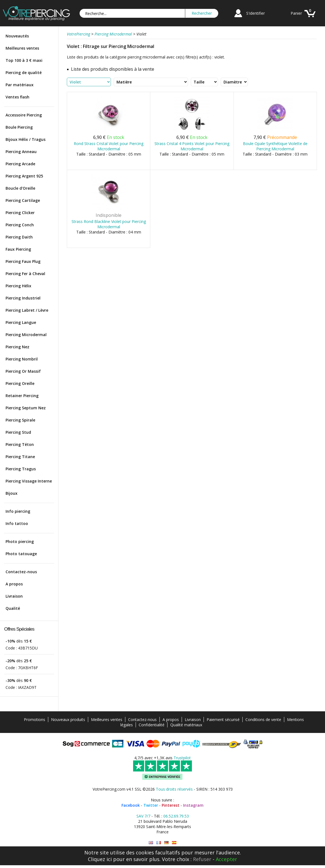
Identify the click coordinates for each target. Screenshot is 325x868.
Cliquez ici (100, 859)
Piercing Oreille (20, 383)
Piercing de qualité (24, 73)
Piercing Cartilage (23, 200)
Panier (296, 13)
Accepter (226, 859)
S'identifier (256, 13)
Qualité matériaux (186, 725)
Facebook (131, 805)
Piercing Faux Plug (23, 261)
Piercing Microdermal (26, 335)
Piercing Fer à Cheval (25, 274)
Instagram (193, 805)
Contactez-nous (21, 572)
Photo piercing (20, 541)
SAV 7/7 (143, 816)
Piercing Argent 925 (24, 176)
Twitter (151, 805)
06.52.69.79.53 (176, 816)
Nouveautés (17, 36)
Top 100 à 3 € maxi (24, 60)
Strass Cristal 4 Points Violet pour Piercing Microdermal (192, 146)
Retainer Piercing (22, 396)
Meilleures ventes (22, 48)
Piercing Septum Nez (26, 408)
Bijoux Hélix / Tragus (26, 139)
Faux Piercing (18, 249)
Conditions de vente (263, 719)
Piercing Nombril (22, 359)
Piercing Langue (21, 322)
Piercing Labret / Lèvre (27, 310)
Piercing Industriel (23, 298)
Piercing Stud (18, 432)
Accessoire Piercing (24, 115)
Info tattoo (17, 523)
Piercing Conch (20, 225)
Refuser (202, 859)
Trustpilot (182, 758)
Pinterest (171, 805)
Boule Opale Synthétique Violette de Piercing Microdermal (275, 146)
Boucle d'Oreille (20, 188)
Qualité (13, 608)
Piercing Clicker (20, 213)
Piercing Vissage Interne (29, 481)
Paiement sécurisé (223, 719)
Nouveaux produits (68, 719)
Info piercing (18, 511)
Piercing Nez (17, 347)
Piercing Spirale (20, 420)
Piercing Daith (19, 237)
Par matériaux (20, 85)
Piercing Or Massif (23, 371)
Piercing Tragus (21, 469)
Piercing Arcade (20, 164)
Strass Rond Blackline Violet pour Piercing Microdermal (109, 224)
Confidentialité (152, 725)
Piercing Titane (20, 457)
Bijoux (12, 493)
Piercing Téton (20, 444)
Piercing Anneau (21, 152)
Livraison (14, 596)
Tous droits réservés (174, 789)
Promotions (35, 719)
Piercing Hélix (18, 286)
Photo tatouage (21, 554)
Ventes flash (17, 97)
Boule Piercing (19, 127)
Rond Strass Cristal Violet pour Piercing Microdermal (109, 146)
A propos (14, 584)
